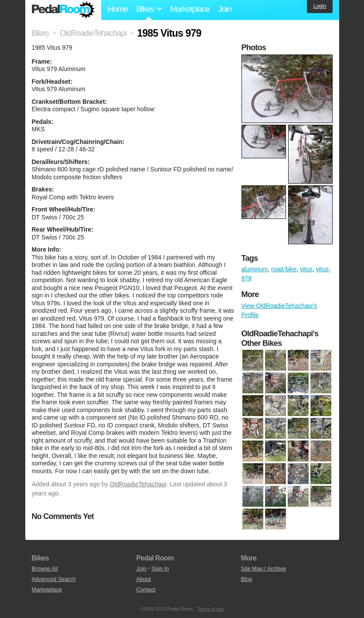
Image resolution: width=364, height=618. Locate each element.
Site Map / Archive (264, 568)
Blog (247, 579)
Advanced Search (54, 579)
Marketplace (190, 9)
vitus (306, 269)
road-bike (284, 269)
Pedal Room (63, 10)
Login (320, 6)
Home (118, 9)
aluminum (255, 269)
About (144, 579)
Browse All (45, 568)
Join (225, 9)
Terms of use (210, 609)
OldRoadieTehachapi (138, 484)
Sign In (160, 568)
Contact (146, 589)
